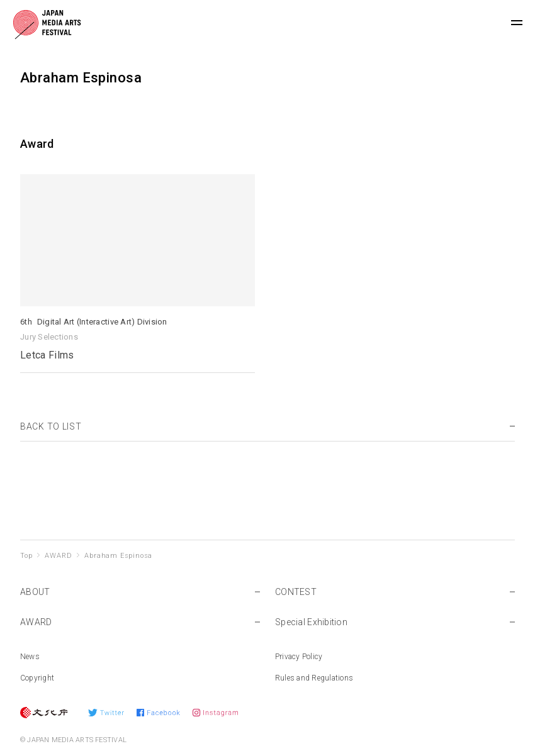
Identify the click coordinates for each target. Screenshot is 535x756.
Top (26, 556)
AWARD (58, 556)
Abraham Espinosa (118, 556)
